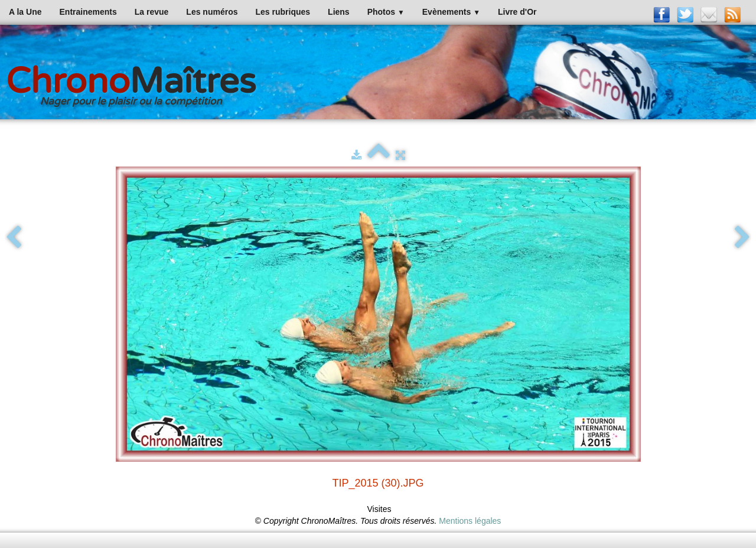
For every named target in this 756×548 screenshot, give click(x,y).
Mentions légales (470, 521)
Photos (386, 12)
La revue (152, 12)
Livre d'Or (517, 12)
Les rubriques (283, 12)
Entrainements (88, 12)
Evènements (451, 12)
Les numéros (212, 12)
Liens (339, 12)
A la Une (25, 12)
